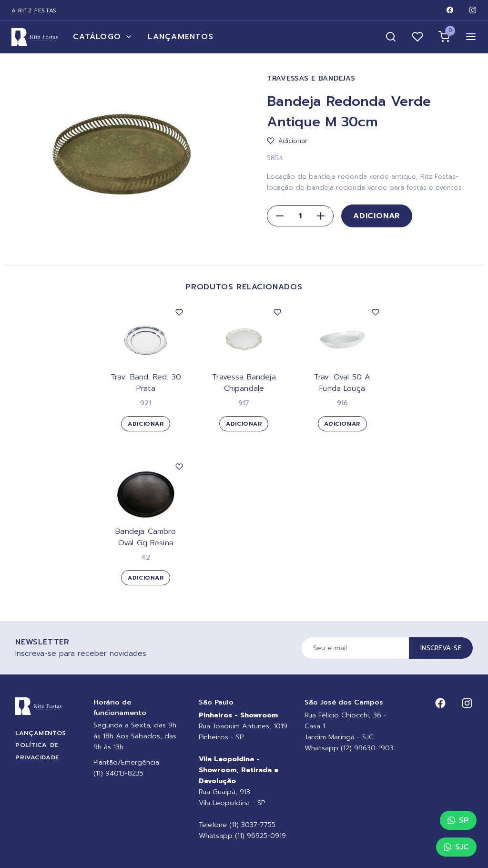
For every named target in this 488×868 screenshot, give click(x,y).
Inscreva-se (441, 648)
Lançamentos (181, 37)
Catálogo (103, 37)
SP (458, 820)
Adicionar (377, 216)
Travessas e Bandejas (311, 78)
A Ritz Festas (34, 10)
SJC (456, 847)
